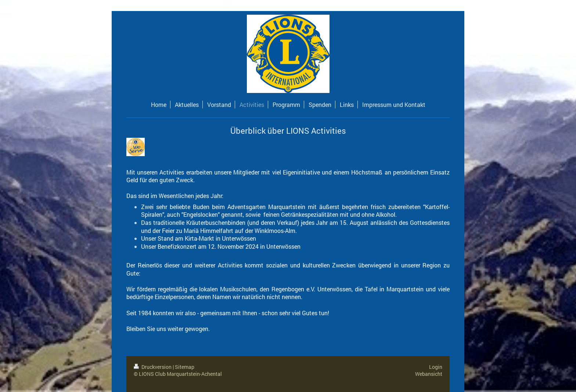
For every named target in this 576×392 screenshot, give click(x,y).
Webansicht (429, 374)
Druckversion (153, 367)
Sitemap (185, 367)
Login (436, 367)
